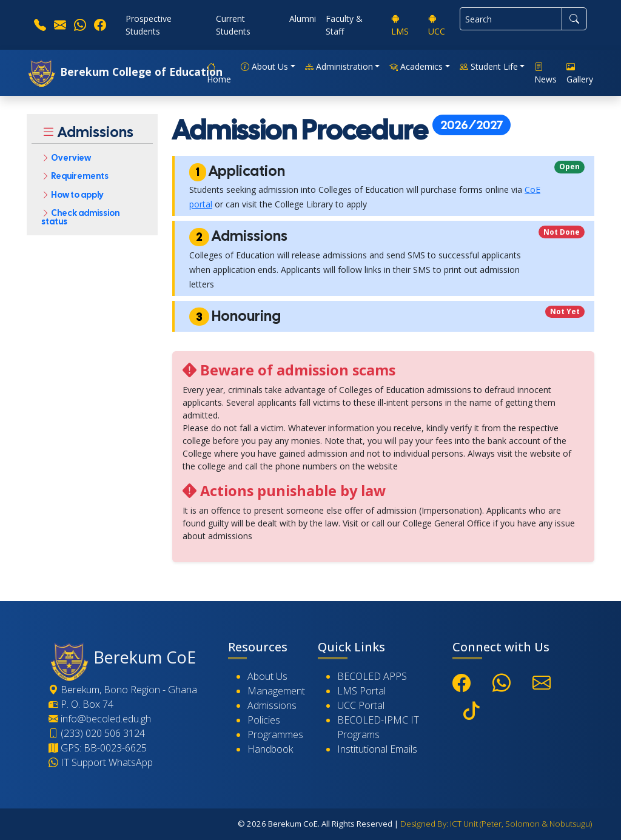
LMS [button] (400, 25)
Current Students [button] (233, 25)
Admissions (272, 705)
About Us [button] (264, 66)
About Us (267, 676)
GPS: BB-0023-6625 (98, 748)
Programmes (275, 734)
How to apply (72, 195)
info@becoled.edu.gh (100, 719)
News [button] (545, 73)
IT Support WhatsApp (101, 762)
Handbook (270, 749)
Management (276, 691)
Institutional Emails (377, 749)
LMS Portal (361, 691)
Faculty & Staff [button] (344, 25)
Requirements (75, 176)
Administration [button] (339, 66)
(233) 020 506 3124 (97, 733)
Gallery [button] (580, 73)
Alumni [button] (303, 18)
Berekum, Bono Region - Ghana (123, 690)
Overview (66, 158)
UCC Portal (361, 705)
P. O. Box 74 (81, 704)
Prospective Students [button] (149, 25)
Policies (264, 720)
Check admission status (80, 217)
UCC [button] (437, 25)
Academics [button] (416, 66)
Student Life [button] (489, 66)
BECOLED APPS (372, 676)
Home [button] (219, 73)
